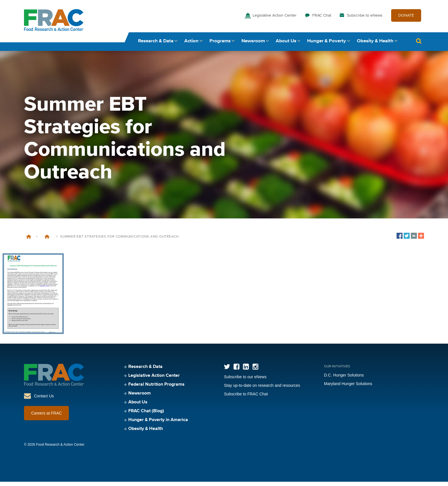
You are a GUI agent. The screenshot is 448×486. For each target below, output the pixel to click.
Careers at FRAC (46, 417)
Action (191, 45)
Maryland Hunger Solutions (348, 388)
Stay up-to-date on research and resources (262, 390)
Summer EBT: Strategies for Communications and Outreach (47, 241)
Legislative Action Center (275, 19)
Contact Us (44, 400)
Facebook (236, 371)
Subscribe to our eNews (245, 381)
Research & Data (156, 45)
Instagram (255, 371)
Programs (220, 45)
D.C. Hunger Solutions (344, 379)
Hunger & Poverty (327, 45)
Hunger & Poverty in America (158, 424)
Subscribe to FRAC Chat (246, 398)
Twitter (227, 371)
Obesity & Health (375, 45)
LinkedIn (246, 371)
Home (29, 241)
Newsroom (253, 45)
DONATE (406, 19)
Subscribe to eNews (365, 19)
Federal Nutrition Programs (156, 389)
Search (419, 45)
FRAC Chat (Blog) (146, 415)
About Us (286, 45)
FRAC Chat (322, 19)
